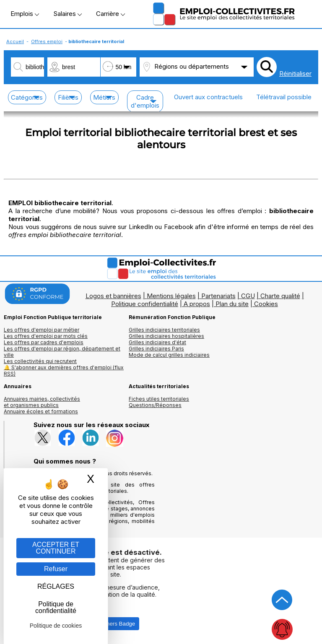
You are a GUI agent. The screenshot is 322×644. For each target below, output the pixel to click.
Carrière (110, 14)
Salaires (68, 14)
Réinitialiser (295, 73)
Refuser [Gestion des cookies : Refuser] (56, 569)
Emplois (25, 14)
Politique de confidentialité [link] (56, 607)
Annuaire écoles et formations (41, 411)
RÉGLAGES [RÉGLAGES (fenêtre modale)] (56, 586)
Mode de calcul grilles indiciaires (169, 355)
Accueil (15, 41)
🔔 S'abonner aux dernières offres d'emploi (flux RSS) (64, 371)
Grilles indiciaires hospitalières (166, 336)
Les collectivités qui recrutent (40, 361)
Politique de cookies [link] (56, 626)
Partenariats (218, 296)
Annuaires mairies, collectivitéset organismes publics (42, 402)
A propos (197, 304)
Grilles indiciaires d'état (157, 342)
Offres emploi (47, 41)
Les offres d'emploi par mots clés (46, 336)
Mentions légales (171, 296)
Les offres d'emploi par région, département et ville (62, 352)
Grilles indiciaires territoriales (164, 330)
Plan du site (232, 304)
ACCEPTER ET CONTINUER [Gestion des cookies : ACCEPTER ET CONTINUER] (56, 548)
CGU (248, 296)
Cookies (266, 304)
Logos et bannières (113, 296)
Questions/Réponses (155, 405)
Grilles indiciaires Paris (156, 349)
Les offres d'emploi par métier (42, 330)
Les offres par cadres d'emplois (44, 342)
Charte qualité (280, 296)
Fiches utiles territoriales (159, 399)
